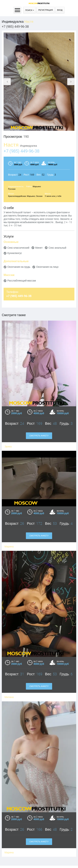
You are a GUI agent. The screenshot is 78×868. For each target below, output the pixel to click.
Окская (39, 196)
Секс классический (18, 248)
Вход (60, 10)
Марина (9, 539)
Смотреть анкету (39, 436)
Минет (39, 248)
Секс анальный (57, 248)
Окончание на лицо (47, 267)
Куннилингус (15, 253)
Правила (39, 836)
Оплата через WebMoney (39, 841)
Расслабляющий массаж (22, 281)
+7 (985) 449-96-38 (15, 27)
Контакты (39, 845)
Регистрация (46, 10)
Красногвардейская (17, 196)
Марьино (37, 187)
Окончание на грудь (19, 267)
